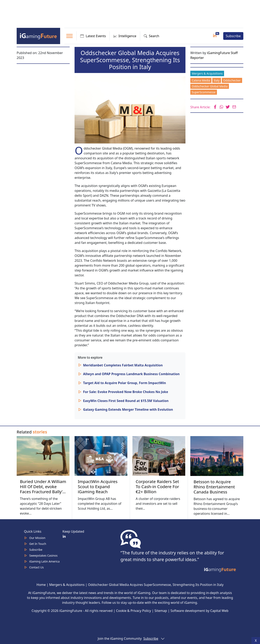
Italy (217, 80)
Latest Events (93, 36)
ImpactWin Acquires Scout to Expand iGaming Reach (98, 487)
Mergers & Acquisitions (207, 73)
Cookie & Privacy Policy (133, 611)
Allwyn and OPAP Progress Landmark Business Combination (131, 374)
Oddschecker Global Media (210, 86)
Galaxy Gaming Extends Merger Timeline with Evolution (128, 409)
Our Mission (37, 538)
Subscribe (233, 36)
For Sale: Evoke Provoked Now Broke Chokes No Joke (126, 392)
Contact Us (36, 567)
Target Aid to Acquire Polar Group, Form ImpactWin (125, 383)
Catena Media (201, 80)
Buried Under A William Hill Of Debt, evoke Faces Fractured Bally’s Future (43, 489)
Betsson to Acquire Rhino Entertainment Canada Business (214, 487)
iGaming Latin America (44, 561)
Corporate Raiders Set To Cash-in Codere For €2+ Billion (157, 487)
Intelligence (125, 36)
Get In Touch (38, 544)
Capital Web (219, 611)
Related (32, 432)
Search (152, 36)
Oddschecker (232, 80)
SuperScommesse (204, 92)
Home (41, 585)
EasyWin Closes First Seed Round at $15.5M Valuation (126, 401)
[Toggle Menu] (69, 36)
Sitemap (161, 611)
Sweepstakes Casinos (43, 555)
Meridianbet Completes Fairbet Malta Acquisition (123, 365)
